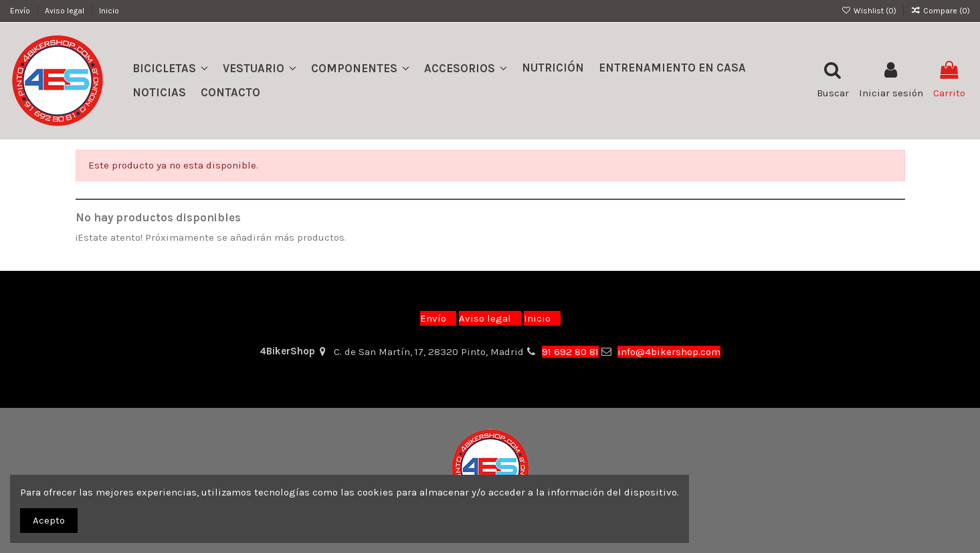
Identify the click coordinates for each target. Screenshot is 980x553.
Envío (21, 11)
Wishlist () (869, 11)
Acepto (49, 520)
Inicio (109, 11)
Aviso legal (66, 11)
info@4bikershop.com (669, 352)
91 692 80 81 (570, 352)
